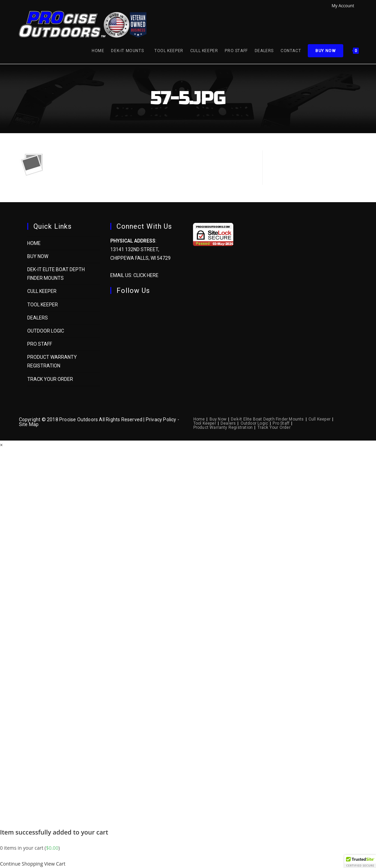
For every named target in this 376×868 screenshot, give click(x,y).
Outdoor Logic (46, 331)
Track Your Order (50, 379)
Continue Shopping (22, 864)
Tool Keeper (43, 305)
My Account (344, 6)
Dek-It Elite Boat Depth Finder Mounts (267, 419)
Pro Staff (40, 344)
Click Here (146, 275)
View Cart (55, 864)
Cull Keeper (42, 291)
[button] (360, 861)
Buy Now (38, 256)
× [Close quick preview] (1, 445)
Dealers (38, 318)
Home (34, 243)
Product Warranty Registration (223, 427)
